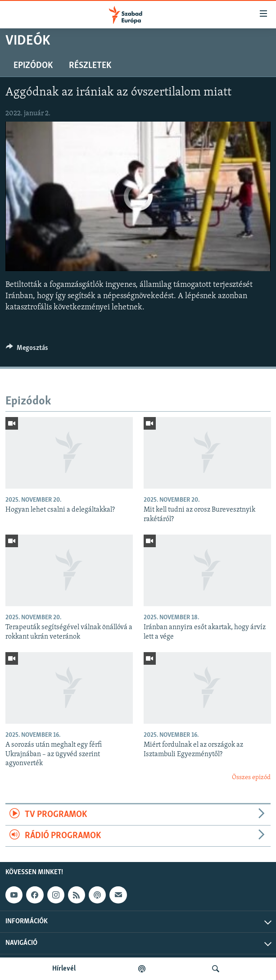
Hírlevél (64, 969)
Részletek (90, 66)
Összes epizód (251, 778)
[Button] (27, 350)
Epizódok (33, 66)
